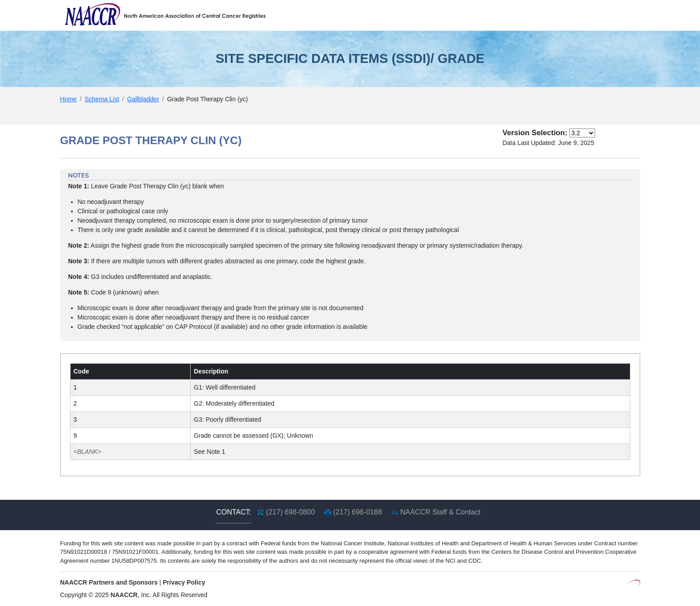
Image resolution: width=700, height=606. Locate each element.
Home (69, 99)
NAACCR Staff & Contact (440, 512)
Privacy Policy (184, 582)
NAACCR (124, 595)
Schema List (102, 99)
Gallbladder (143, 99)
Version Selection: (535, 133)
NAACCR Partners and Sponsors (109, 582)
